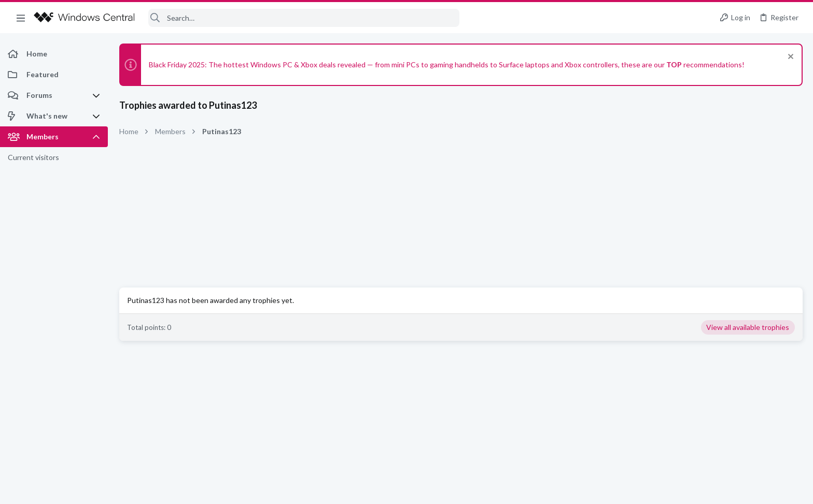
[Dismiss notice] (789, 58)
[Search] (304, 18)
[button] (21, 18)
